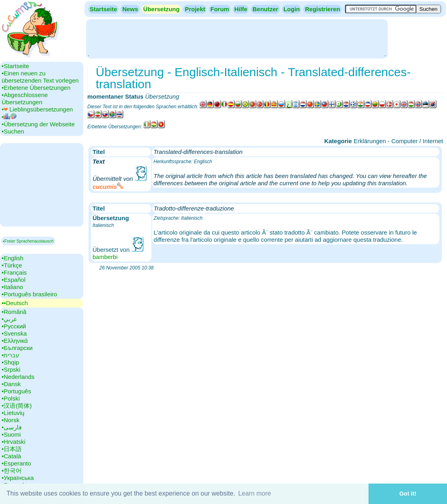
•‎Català (11, 456)
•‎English (12, 258)
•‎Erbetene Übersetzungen (36, 88)
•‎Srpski (11, 369)
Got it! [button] (408, 494)
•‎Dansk (11, 384)
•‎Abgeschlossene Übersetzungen (25, 98)
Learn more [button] (255, 493)
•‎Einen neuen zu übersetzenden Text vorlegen (40, 77)
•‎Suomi (11, 434)
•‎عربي (9, 319)
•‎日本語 (12, 449)
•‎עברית (10, 355)
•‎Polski (11, 398)
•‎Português (16, 391)
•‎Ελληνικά (15, 341)
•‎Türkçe (12, 265)
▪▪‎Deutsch (15, 303)
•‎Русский (14, 326)
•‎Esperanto (16, 463)
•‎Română (14, 312)
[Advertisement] (237, 38)
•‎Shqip (10, 362)
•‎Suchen (13, 131)
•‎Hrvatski (13, 442)
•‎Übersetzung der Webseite (38, 124)
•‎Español (13, 280)
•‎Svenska (14, 333)
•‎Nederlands (18, 377)
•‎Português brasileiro (29, 294)
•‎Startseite (15, 66)
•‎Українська (18, 478)
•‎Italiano (12, 287)
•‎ (9, 117)
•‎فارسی (12, 427)
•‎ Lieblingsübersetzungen (37, 109)
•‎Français (14, 272)
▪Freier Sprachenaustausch (28, 241)
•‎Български (17, 348)
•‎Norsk (10, 420)
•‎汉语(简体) (17, 406)
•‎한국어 (12, 471)
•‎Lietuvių (13, 413)
